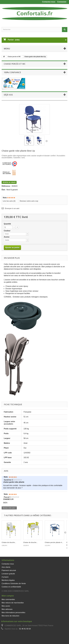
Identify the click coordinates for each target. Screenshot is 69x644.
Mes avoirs (6, 606)
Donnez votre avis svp (29, 201)
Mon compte (8, 596)
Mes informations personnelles (13, 613)
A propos (5, 577)
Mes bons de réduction (10, 616)
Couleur (7, 231)
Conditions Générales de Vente (14, 584)
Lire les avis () (9, 201)
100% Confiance (12, 72)
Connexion (62, 2)
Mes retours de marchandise (13, 603)
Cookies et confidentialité (11, 587)
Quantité (7, 224)
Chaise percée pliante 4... (54, 542)
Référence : (6, 186)
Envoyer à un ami (12, 208)
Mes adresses (7, 609)
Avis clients (6, 567)
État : (4, 190)
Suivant (47, 141)
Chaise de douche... (9, 542)
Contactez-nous (49, 2)
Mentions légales (8, 580)
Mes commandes (8, 599)
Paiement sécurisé (9, 570)
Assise (7, 237)
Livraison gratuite (8, 574)
